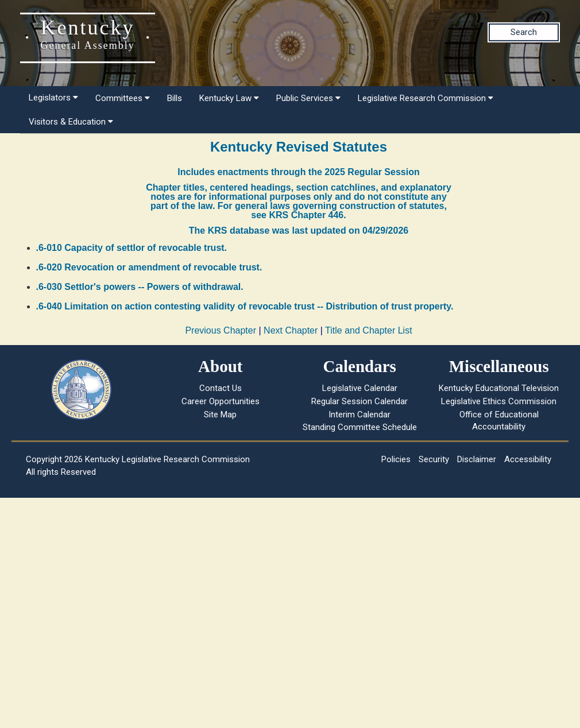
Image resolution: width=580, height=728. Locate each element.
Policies (396, 459)
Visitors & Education (71, 122)
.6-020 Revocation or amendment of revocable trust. (149, 267)
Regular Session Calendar (359, 401)
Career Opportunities (221, 401)
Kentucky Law (229, 98)
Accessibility (528, 459)
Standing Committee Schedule (360, 427)
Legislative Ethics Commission (499, 401)
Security (434, 459)
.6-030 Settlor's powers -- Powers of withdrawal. (140, 287)
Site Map (220, 415)
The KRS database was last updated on (299, 231)
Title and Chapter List (368, 330)
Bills (175, 98)
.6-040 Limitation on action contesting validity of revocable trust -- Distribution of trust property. (245, 306)
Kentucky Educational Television (499, 388)
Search (524, 32)
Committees (123, 98)
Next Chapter (291, 330)
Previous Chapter (221, 330)
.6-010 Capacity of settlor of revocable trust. (132, 248)
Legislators (53, 98)
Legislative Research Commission (426, 98)
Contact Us (221, 388)
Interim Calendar (359, 415)
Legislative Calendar (360, 388)
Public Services (308, 98)
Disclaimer (477, 459)
